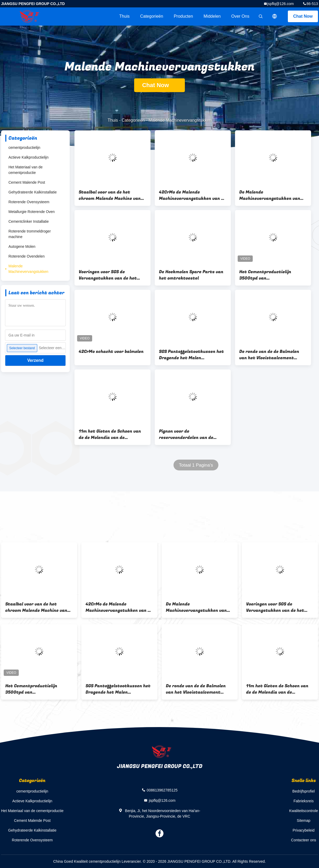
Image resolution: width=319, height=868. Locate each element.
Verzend (35, 360)
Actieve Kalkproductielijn (29, 157)
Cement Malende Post (27, 182)
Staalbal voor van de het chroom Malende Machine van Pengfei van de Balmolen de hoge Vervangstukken (110, 195)
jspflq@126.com (281, 4)
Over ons (240, 16)
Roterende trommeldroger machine (30, 234)
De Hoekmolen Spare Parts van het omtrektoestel (191, 275)
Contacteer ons (304, 840)
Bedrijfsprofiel (304, 791)
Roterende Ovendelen (27, 256)
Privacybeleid (304, 830)
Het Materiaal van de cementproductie (25, 170)
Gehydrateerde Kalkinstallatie (33, 192)
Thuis (125, 16)
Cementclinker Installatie (29, 221)
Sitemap (304, 820)
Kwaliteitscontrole (304, 811)
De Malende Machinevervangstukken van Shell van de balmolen (270, 195)
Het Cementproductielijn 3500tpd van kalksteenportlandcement (267, 275)
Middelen (212, 16)
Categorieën (152, 16)
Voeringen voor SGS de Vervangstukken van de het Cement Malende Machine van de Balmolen (110, 275)
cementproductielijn (24, 148)
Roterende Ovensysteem (29, 202)
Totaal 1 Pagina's (196, 465)
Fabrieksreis (303, 801)
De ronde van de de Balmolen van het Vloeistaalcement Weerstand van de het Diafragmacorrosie (269, 355)
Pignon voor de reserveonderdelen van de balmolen (186, 434)
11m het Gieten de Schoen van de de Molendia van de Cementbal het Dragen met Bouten (110, 434)
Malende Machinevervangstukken (28, 269)
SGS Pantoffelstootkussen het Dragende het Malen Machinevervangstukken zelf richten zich (191, 355)
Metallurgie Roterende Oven (32, 212)
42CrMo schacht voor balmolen (111, 352)
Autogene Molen (22, 246)
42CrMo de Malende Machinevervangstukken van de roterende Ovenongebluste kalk (193, 195)
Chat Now (303, 16)
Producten (183, 16)
